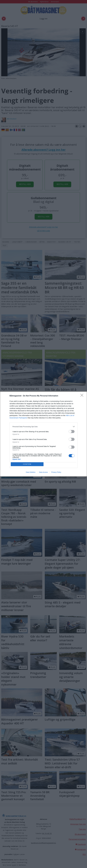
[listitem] (43, 427)
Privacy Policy (56, 472)
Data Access (43, 472)
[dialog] (43, 434)
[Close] (83, 396)
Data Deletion (31, 472)
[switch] (72, 432)
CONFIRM (27, 464)
